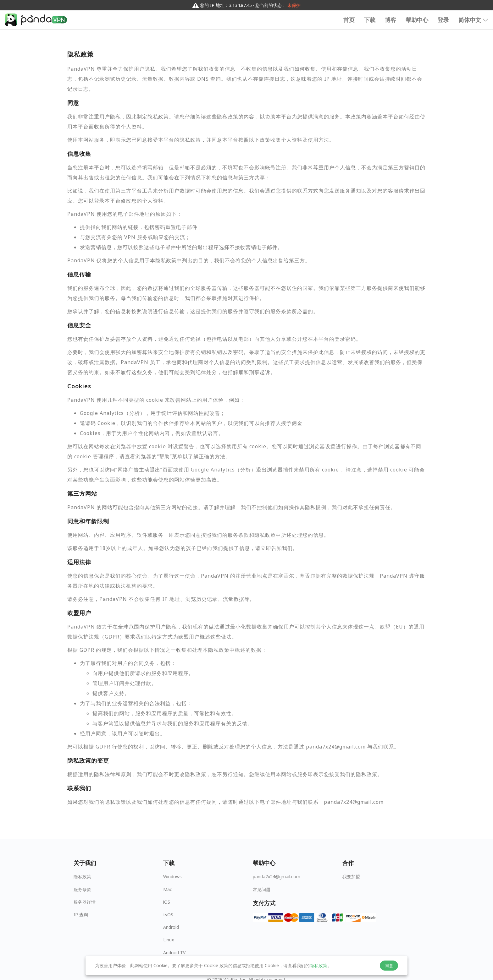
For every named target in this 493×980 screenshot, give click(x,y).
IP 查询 (81, 915)
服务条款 (82, 889)
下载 (370, 20)
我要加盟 (351, 877)
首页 (349, 20)
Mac (168, 889)
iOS (167, 902)
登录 (443, 20)
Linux (169, 940)
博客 (391, 20)
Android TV (174, 953)
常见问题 (262, 889)
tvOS (168, 915)
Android (171, 927)
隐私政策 (82, 877)
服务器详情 (85, 902)
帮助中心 (417, 20)
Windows (172, 877)
